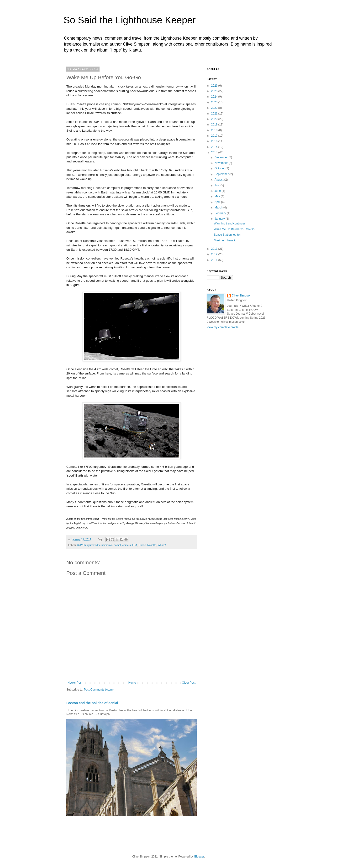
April (218, 202)
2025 (215, 91)
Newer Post (75, 683)
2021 (215, 114)
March (219, 208)
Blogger (199, 857)
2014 (215, 152)
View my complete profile (223, 327)
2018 (215, 130)
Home (132, 683)
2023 (215, 102)
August (219, 180)
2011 (215, 260)
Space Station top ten (228, 235)
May (218, 196)
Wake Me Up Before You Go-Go (234, 229)
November (222, 163)
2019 (215, 125)
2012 (215, 254)
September (222, 174)
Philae (142, 545)
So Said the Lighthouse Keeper (130, 20)
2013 (215, 249)
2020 (215, 119)
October (220, 168)
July (218, 185)
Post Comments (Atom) (99, 690)
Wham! (162, 545)
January (220, 219)
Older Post (189, 683)
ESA (135, 545)
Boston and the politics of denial (92, 703)
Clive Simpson (242, 296)
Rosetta (152, 545)
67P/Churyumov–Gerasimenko (95, 545)
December (222, 157)
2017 (215, 136)
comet (117, 545)
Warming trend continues (230, 223)
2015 (215, 147)
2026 (215, 86)
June (218, 191)
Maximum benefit (225, 240)
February (221, 213)
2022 (215, 108)
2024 (215, 97)
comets (127, 545)
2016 (215, 141)
